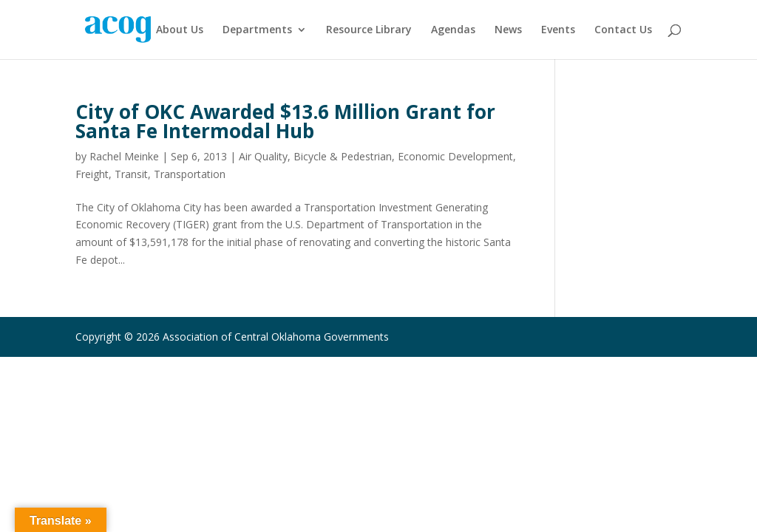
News (508, 30)
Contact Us (623, 30)
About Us (180, 30)
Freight (92, 174)
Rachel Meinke (124, 156)
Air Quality (263, 156)
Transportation (190, 174)
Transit (131, 174)
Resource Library (369, 30)
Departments (257, 30)
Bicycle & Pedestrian (343, 156)
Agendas (453, 30)
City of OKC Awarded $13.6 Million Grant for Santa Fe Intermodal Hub (285, 121)
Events (558, 30)
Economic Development (455, 156)
